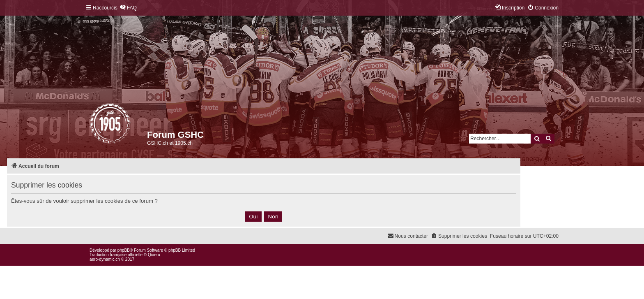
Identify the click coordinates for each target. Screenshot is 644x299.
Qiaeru (154, 255)
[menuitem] (128, 8)
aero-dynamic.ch (105, 259)
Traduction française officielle (116, 255)
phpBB (124, 250)
